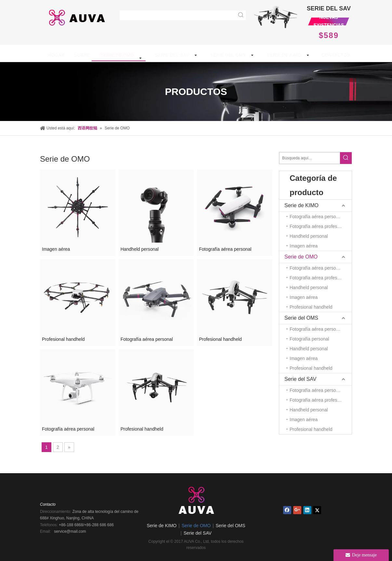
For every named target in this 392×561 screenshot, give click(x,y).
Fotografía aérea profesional (318, 226)
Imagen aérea (56, 249)
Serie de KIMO (301, 205)
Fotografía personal (309, 339)
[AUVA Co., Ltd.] (196, 499)
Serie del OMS (301, 318)
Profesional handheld (63, 339)
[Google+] (297, 510)
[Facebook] (287, 510)
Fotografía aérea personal (225, 249)
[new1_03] (275, 16)
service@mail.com (70, 531)
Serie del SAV (300, 379)
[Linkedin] (307, 510)
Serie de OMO (301, 257)
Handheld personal (140, 249)
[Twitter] (317, 510)
